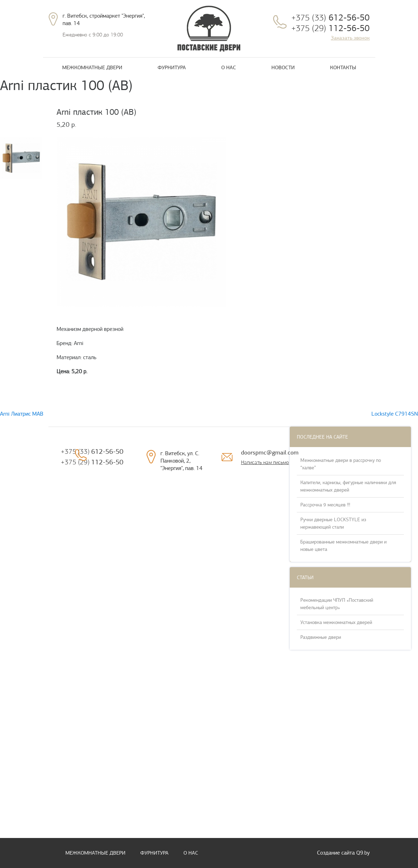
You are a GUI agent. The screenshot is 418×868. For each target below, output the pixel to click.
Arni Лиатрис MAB (22, 414)
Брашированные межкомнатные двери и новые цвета (343, 546)
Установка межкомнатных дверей (336, 622)
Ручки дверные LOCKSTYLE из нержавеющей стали (333, 523)
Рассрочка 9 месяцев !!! (325, 505)
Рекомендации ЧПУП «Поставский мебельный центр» (337, 604)
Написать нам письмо (265, 462)
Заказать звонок (350, 38)
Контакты (343, 67)
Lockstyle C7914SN (395, 414)
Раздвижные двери (321, 637)
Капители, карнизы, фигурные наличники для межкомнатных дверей (348, 486)
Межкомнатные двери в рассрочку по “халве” (341, 464)
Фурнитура (172, 67)
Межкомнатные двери (92, 67)
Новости (283, 67)
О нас (229, 67)
